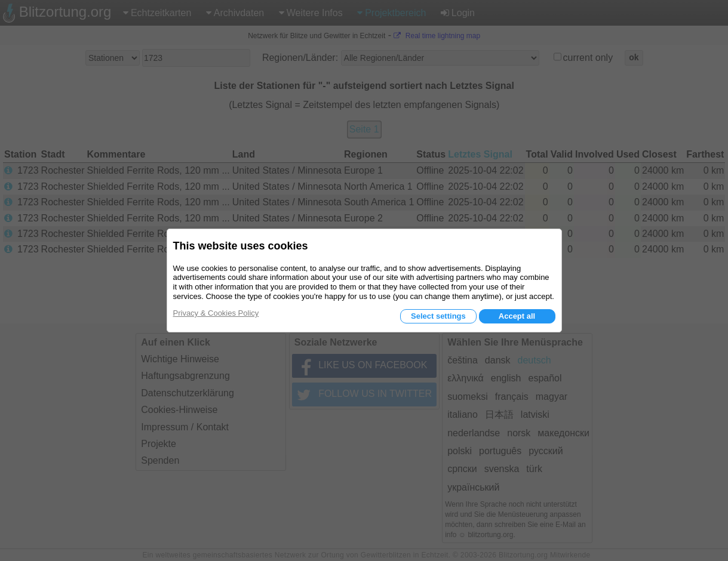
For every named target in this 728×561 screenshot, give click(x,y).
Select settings (438, 316)
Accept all (517, 316)
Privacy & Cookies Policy (216, 313)
